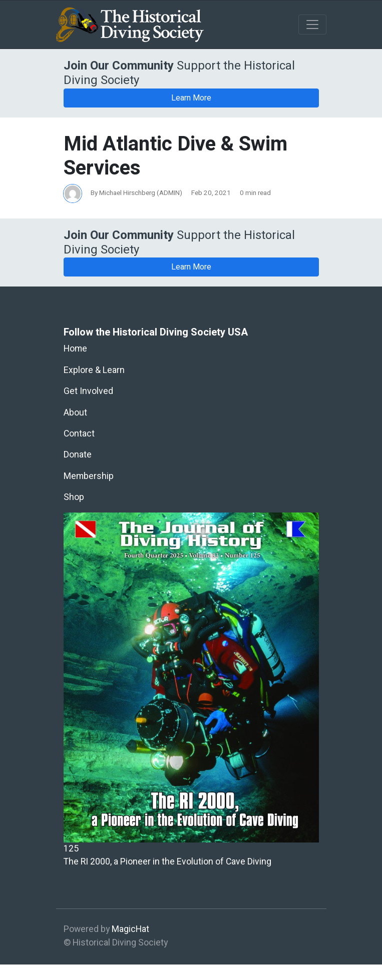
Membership (89, 476)
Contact (79, 434)
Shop (74, 497)
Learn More (191, 98)
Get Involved (88, 391)
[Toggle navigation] (312, 24)
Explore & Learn (94, 370)
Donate (78, 455)
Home (75, 349)
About (75, 413)
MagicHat (130, 929)
